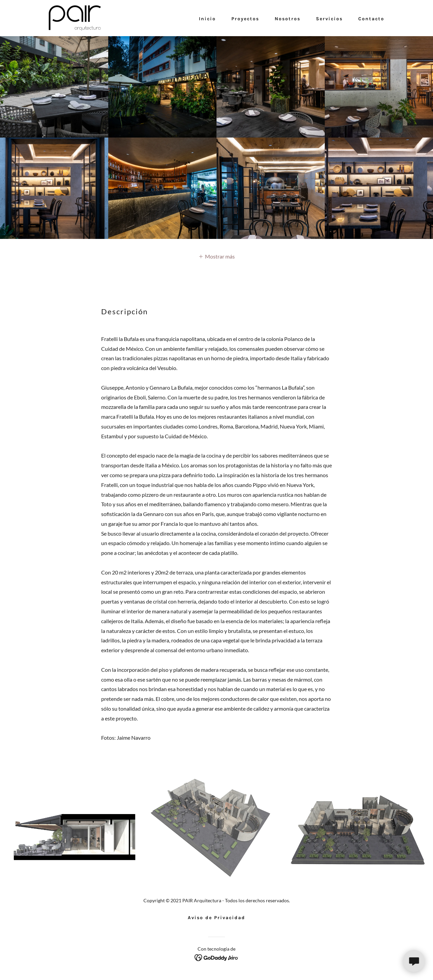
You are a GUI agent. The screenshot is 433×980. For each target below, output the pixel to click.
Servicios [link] (329, 19)
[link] (75, 17)
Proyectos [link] (245, 19)
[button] (216, 256)
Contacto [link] (371, 19)
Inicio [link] (207, 19)
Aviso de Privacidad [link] (216, 918)
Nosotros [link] (288, 19)
